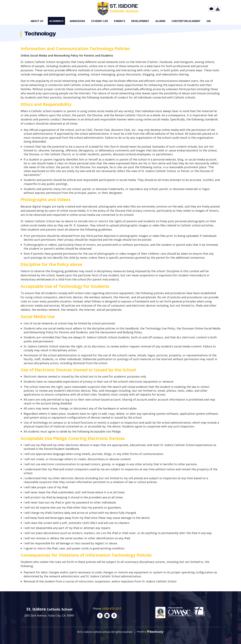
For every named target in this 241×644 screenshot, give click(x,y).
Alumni (160, 21)
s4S (208, 21)
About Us (37, 21)
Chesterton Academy (186, 21)
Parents (120, 21)
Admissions (77, 21)
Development (140, 21)
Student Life (100, 21)
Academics (56, 21)
